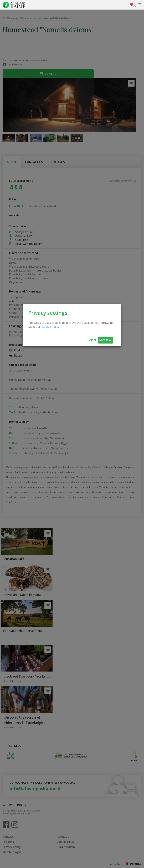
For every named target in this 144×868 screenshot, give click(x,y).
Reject (92, 340)
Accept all (106, 340)
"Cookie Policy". (51, 327)
